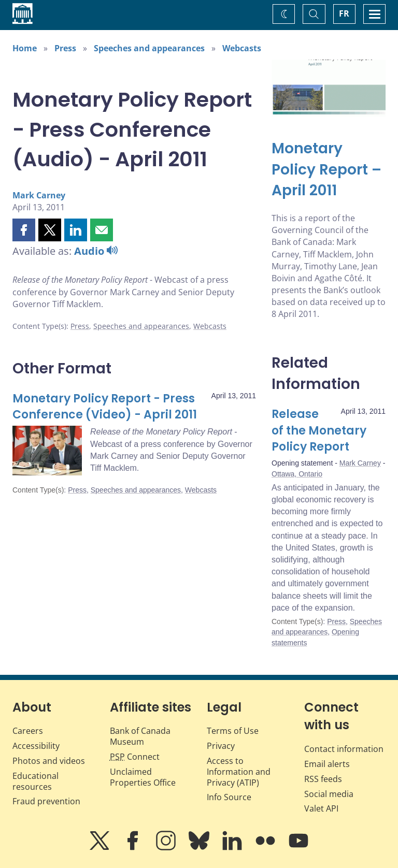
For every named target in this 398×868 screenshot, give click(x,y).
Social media (329, 794)
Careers (28, 731)
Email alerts (327, 764)
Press (65, 48)
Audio (96, 251)
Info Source (229, 797)
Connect (135, 757)
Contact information (344, 749)
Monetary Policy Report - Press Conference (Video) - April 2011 (105, 407)
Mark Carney (39, 195)
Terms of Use (233, 731)
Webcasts (242, 48)
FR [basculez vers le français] (344, 13)
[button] (24, 230)
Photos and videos (49, 761)
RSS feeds (323, 779)
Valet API (321, 808)
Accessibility (36, 746)
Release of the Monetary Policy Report (319, 431)
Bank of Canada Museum (140, 736)
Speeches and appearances (149, 48)
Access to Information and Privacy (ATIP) (239, 772)
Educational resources (35, 781)
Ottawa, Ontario (297, 474)
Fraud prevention (46, 801)
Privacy (221, 746)
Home (25, 48)
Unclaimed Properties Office (143, 777)
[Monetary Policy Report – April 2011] (329, 170)
